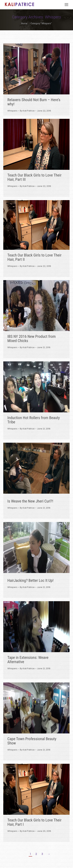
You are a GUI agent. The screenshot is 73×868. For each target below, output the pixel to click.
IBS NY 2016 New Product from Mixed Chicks (31, 339)
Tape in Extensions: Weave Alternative (28, 660)
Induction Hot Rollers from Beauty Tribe (34, 420)
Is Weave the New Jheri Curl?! (30, 501)
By (27, 111)
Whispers (12, 111)
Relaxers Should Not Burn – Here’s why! (34, 102)
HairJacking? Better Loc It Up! (30, 581)
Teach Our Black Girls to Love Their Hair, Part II (34, 257)
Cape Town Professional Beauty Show (32, 741)
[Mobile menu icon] (66, 5)
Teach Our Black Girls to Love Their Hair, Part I (34, 822)
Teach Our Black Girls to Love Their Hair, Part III (34, 177)
